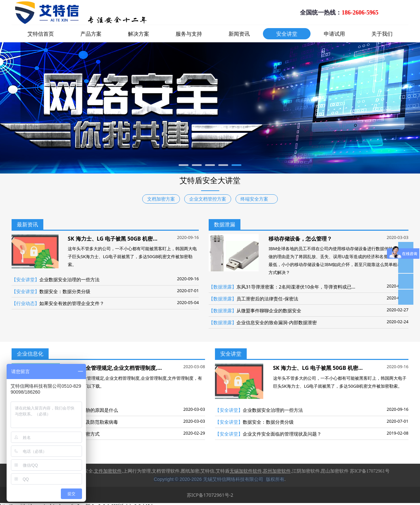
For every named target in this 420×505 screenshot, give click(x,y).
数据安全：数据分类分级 (65, 291)
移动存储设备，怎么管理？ (300, 239)
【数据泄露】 (223, 287)
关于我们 (382, 34)
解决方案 (139, 34)
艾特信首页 (41, 34)
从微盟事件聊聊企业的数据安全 (269, 311)
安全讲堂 (287, 34)
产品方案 (91, 34)
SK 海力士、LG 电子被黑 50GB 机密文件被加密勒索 (129, 239)
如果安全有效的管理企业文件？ (72, 303)
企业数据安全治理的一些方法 (69, 279)
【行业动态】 (25, 303)
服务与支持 (189, 34)
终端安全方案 (257, 199)
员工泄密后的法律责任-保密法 (267, 299)
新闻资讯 (239, 34)
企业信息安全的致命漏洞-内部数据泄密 (277, 322)
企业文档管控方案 (208, 199)
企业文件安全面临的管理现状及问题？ (282, 434)
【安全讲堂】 (25, 279)
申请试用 (334, 34)
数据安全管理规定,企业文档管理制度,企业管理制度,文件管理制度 (146, 368)
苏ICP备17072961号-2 (210, 495)
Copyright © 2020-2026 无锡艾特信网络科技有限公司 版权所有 (219, 479)
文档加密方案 (161, 199)
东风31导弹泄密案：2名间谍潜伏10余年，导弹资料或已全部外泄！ (306, 287)
